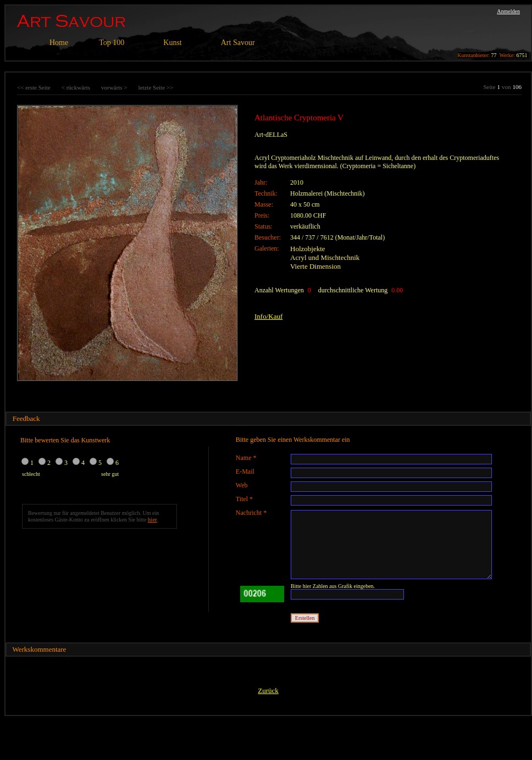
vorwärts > (114, 87)
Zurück (268, 690)
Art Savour (238, 43)
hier (153, 519)
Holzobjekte (308, 249)
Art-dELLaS (271, 135)
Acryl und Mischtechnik (325, 257)
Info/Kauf (268, 316)
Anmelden (508, 11)
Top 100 (112, 43)
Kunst (172, 43)
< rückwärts (76, 87)
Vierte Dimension (315, 266)
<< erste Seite (34, 87)
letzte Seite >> (156, 87)
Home (59, 43)
